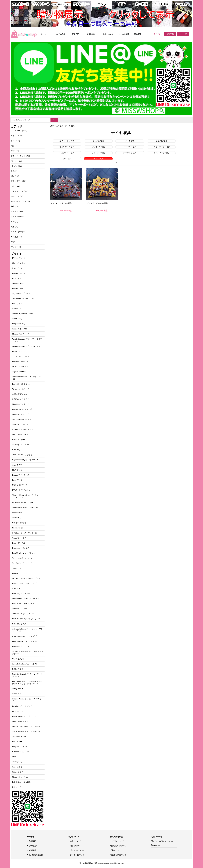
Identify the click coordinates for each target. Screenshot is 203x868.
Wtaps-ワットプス (19, 538)
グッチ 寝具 (130, 141)
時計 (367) (15, 151)
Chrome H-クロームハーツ (23, 314)
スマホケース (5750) (19, 131)
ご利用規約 (33, 846)
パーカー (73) (16, 161)
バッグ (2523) (16, 136)
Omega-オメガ (18, 689)
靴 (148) (14, 146)
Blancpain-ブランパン (21, 646)
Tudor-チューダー (19, 737)
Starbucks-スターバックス (22, 558)
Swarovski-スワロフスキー (23, 503)
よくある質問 (124, 34)
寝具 (61, 126)
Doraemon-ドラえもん (21, 548)
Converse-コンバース (20, 609)
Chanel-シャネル (19, 263)
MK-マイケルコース (20, 435)
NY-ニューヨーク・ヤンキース (25, 533)
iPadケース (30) (17, 196)
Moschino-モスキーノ (21, 404)
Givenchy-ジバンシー (21, 445)
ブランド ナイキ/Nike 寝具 (61, 203)
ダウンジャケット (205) (20, 156)
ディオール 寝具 (98, 147)
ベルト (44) (15, 186)
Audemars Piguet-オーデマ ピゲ (24, 636)
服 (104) (14, 171)
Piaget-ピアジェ (18, 659)
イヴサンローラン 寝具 (161, 147)
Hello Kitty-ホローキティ (22, 594)
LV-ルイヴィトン (19, 258)
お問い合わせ (108, 34)
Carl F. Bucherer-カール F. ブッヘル (26, 732)
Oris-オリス (17, 787)
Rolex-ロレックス (19, 624)
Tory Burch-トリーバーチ (22, 563)
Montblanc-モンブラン (21, 721)
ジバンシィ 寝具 (130, 153)
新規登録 (170, 34)
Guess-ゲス (17, 518)
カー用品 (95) (16, 237)
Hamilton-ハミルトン (20, 752)
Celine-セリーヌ (18, 283)
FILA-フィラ (17, 470)
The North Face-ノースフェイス (25, 299)
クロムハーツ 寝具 (161, 153)
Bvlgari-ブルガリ (19, 324)
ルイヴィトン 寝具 (67, 141)
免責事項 (32, 850)
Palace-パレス (18, 528)
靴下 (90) (14, 227)
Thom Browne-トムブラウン (23, 455)
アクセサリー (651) (19, 181)
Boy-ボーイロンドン (20, 523)
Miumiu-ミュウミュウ (21, 414)
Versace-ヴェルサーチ (21, 389)
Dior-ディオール (19, 278)
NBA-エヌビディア (20, 485)
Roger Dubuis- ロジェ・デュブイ (25, 641)
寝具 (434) (15, 206)
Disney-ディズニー (20, 543)
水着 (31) (14, 222)
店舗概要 (137, 34)
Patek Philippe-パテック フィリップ (26, 619)
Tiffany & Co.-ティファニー (23, 614)
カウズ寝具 (67, 159)
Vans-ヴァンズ (18, 513)
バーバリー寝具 (130, 147)
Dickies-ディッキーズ (21, 475)
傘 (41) (14, 242)
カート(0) (183, 34)
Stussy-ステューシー (20, 424)
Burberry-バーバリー (20, 362)
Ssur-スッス (17, 568)
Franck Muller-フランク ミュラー (25, 716)
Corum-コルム (18, 694)
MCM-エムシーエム (20, 367)
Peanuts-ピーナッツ (20, 573)
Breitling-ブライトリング (22, 706)
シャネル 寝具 (98, 141)
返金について (117, 850)
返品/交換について (119, 855)
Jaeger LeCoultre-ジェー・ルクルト (26, 664)
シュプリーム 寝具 (67, 153)
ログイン (157, 34)
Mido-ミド (16, 757)
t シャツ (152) (16, 166)
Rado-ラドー (17, 742)
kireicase (156, 846)
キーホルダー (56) (18, 232)
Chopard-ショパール (20, 777)
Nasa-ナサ (16, 588)
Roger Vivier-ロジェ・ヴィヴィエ (25, 460)
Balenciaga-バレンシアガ (22, 409)
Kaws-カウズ (17, 450)
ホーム (43, 34)
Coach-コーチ (17, 319)
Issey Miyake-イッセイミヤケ (24, 553)
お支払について (118, 841)
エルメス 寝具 (161, 141)
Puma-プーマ (17, 480)
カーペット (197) (18, 211)
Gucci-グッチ (17, 268)
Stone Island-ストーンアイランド (25, 604)
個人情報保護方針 (36, 855)
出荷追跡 (91, 34)
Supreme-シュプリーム (21, 294)
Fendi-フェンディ (19, 351)
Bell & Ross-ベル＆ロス (21, 782)
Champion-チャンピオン (22, 419)
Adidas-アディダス (20, 394)
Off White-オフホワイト (22, 399)
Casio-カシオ (17, 767)
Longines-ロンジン (19, 747)
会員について (75, 841)
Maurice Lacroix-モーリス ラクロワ (26, 726)
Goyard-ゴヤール (19, 372)
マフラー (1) (16, 247)
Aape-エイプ (17, 465)
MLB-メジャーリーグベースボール (26, 578)
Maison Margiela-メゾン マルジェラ (26, 346)
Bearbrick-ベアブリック (21, 384)
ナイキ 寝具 (70, 126)
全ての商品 (61, 34)
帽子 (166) (15, 176)
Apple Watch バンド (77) (20, 201)
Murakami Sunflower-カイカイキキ (26, 599)
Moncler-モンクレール (21, 334)
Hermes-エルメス (19, 273)
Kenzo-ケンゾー (18, 440)
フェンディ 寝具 (98, 153)
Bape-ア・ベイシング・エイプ (24, 583)
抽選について (75, 846)
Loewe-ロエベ (18, 288)
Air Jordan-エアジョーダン (23, 430)
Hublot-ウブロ (18, 669)
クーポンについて (77, 855)
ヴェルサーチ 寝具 (67, 147)
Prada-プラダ (17, 304)
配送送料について (119, 846)
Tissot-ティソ (17, 762)
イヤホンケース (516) (19, 191)
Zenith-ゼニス (18, 711)
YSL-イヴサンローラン (21, 356)
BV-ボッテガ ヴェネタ (21, 490)
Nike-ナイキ (17, 309)
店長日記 (75, 34)
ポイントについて (77, 850)
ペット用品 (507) (18, 217)
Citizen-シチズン (19, 772)
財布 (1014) (15, 141)
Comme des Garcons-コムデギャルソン (27, 508)
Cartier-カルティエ (19, 329)
